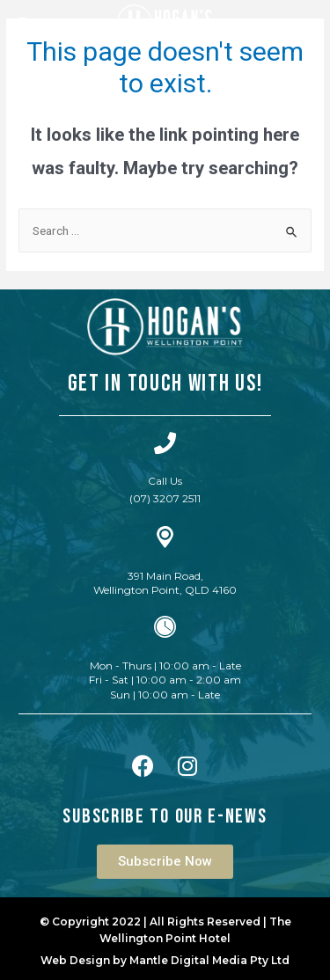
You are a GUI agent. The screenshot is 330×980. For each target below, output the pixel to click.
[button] (165, 862)
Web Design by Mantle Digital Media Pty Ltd (165, 960)
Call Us (165, 481)
